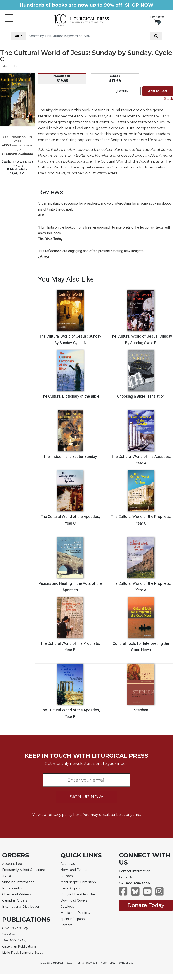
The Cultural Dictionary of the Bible (70, 396)
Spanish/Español (73, 919)
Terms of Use (125, 963)
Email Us (126, 877)
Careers (66, 925)
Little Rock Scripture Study (23, 953)
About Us (68, 864)
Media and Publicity (75, 913)
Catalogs (67, 907)
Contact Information (135, 871)
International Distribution (21, 907)
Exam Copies (70, 888)
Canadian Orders (15, 900)
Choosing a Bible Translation (141, 396)
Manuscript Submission (78, 882)
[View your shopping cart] (157, 22)
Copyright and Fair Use (78, 894)
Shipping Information (18, 882)
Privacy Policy (106, 963)
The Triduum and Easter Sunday (70, 457)
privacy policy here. (65, 815)
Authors (67, 876)
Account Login (13, 864)
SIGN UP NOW (87, 797)
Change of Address (17, 894)
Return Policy (13, 888)
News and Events (74, 870)
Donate (157, 17)
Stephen (141, 710)
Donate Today (146, 905)
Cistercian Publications (19, 946)
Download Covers (74, 900)
